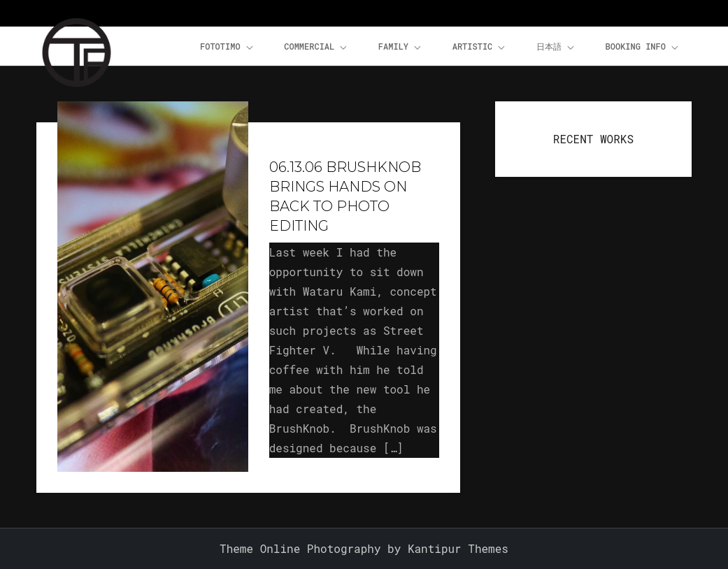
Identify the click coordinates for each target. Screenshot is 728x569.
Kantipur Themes (458, 548)
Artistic (480, 47)
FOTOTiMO (228, 47)
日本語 (556, 47)
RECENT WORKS (593, 139)
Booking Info (643, 47)
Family (401, 47)
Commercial (316, 47)
